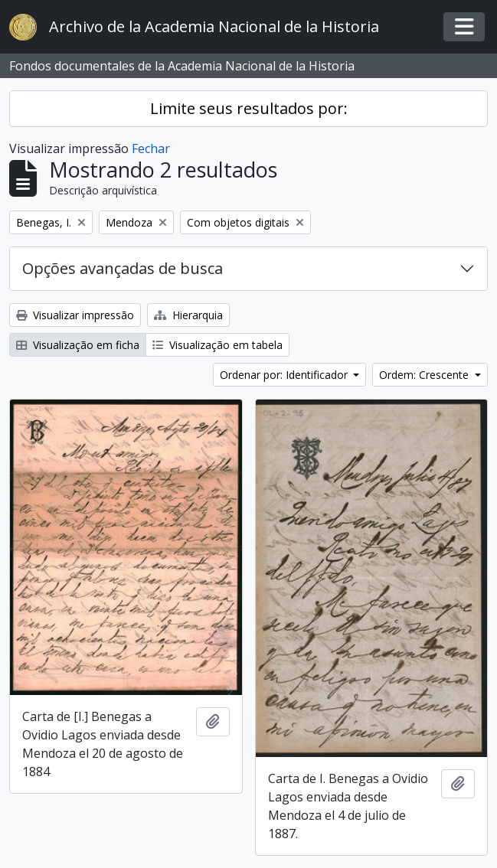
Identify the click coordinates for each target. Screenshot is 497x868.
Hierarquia (188, 315)
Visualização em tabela (217, 345)
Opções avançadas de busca (123, 268)
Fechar (151, 148)
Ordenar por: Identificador (285, 375)
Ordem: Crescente (425, 375)
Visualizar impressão (75, 315)
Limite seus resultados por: (249, 108)
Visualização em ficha (78, 345)
